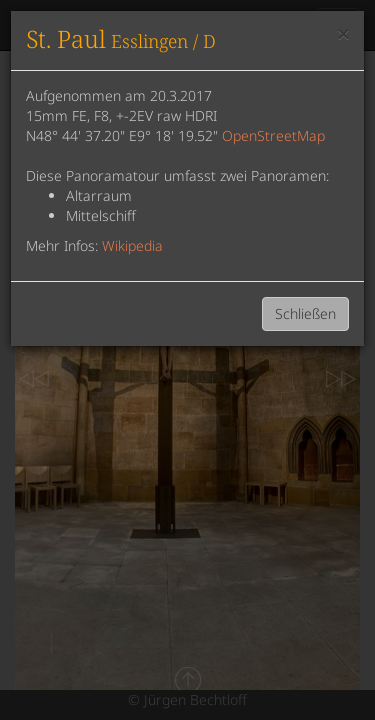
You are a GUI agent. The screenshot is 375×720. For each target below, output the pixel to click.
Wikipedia (132, 245)
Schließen (305, 313)
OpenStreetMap (273, 135)
